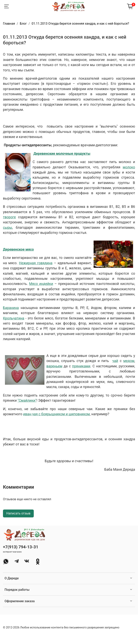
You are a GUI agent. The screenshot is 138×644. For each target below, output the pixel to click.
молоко (129, 167)
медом (129, 361)
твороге (9, 217)
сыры (8, 228)
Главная (9, 24)
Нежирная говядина (36, 263)
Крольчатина (14, 318)
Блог (23, 24)
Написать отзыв (18, 513)
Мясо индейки (41, 284)
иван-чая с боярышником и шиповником (56, 414)
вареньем (54, 366)
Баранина (11, 308)
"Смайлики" (27, 400)
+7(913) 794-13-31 (21, 547)
